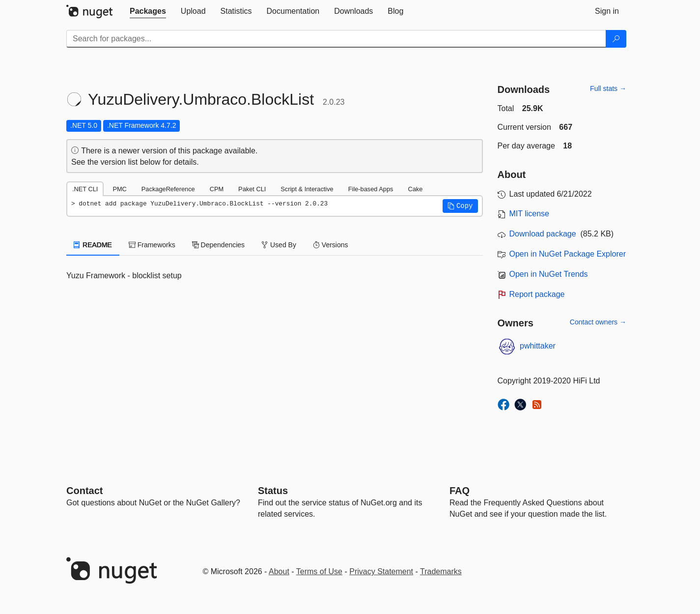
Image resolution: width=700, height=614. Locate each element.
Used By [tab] (279, 245)
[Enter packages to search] (336, 39)
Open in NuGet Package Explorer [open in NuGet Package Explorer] (568, 254)
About (279, 571)
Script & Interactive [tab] (307, 189)
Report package (537, 294)
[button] (460, 206)
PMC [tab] (119, 189)
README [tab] (93, 245)
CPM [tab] (217, 189)
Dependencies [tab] (218, 245)
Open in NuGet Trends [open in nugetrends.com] (549, 274)
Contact (84, 491)
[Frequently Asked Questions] (460, 491)
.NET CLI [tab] (85, 189)
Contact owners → (598, 322)
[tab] (148, 11)
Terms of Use (319, 571)
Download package (543, 234)
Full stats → (608, 88)
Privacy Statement (381, 571)
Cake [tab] (415, 189)
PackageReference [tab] (168, 189)
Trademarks (441, 571)
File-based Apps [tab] (371, 189)
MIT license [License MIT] (530, 214)
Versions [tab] (331, 245)
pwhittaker (538, 346)
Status (273, 491)
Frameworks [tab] (152, 245)
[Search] (616, 39)
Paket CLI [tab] (252, 189)
